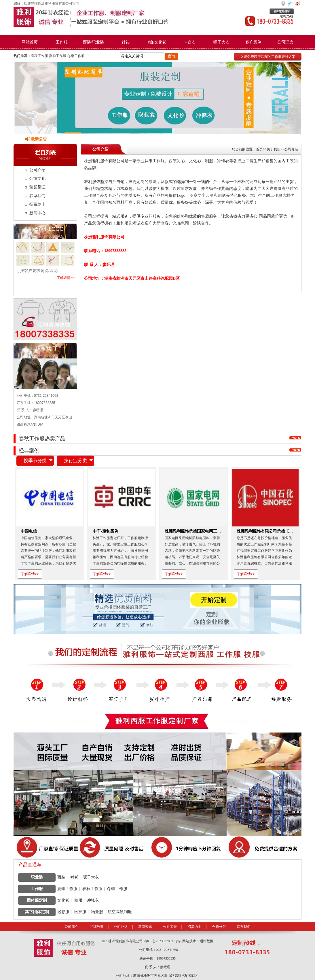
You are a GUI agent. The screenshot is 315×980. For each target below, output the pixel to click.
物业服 (97, 912)
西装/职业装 (94, 42)
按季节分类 (35, 461)
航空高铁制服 (120, 912)
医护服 (80, 912)
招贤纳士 (37, 204)
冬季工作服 (76, 56)
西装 (61, 877)
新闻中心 (37, 213)
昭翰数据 (206, 941)
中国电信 (29, 531)
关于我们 (274, 149)
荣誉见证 (37, 187)
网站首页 (30, 42)
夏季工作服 (58, 56)
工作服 (62, 42)
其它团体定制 (37, 912)
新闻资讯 (145, 927)
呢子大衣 (221, 42)
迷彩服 (63, 912)
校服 (78, 900)
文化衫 (63, 900)
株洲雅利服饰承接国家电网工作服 (195, 531)
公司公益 (121, 927)
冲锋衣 (189, 42)
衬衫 (126, 42)
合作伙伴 (219, 927)
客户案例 (253, 42)
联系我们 (37, 196)
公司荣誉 (170, 927)
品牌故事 (97, 927)
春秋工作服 (39, 56)
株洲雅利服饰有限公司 (126, 941)
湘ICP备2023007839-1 (160, 941)
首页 (259, 149)
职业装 (37, 877)
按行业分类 (75, 461)
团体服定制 (37, 900)
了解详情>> (66, 278)
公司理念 (285, 42)
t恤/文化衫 (157, 42)
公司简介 (71, 927)
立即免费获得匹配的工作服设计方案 (268, 57)
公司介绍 (37, 170)
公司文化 (37, 179)
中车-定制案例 (106, 531)
